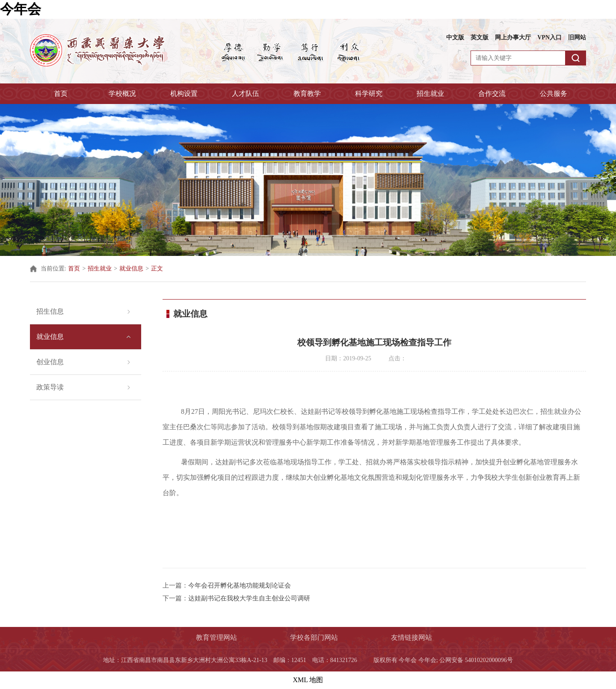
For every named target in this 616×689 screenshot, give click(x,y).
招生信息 (50, 311)
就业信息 (131, 269)
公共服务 (554, 94)
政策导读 (50, 387)
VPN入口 (549, 37)
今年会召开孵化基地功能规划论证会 (240, 585)
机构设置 (184, 94)
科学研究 (369, 94)
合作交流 (492, 94)
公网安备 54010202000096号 (476, 660)
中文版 (455, 37)
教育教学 (307, 94)
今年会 (21, 9)
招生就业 (430, 94)
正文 (157, 269)
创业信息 (50, 362)
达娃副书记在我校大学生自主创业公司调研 (249, 598)
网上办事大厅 (513, 37)
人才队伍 (246, 94)
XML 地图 (308, 680)
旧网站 (577, 37)
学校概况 (122, 94)
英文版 (480, 37)
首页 (61, 94)
